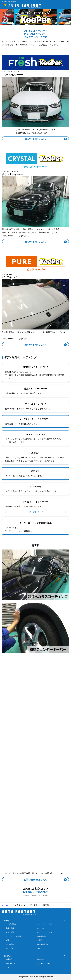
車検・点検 (10, 928)
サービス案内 (11, 924)
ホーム (5, 905)
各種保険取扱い (43, 944)
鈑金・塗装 (10, 932)
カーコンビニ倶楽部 (13, 936)
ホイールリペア (43, 928)
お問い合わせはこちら (35, 880)
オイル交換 (10, 944)
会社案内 (9, 959)
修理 (7, 940)
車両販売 (41, 940)
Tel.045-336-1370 (36, 892)
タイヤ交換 (10, 948)
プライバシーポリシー (46, 963)
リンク (8, 967)
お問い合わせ (11, 963)
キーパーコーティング (46, 932)
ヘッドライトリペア (45, 924)
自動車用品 (41, 936)
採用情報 (41, 959)
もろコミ (41, 948)
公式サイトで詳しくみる (35, 139)
